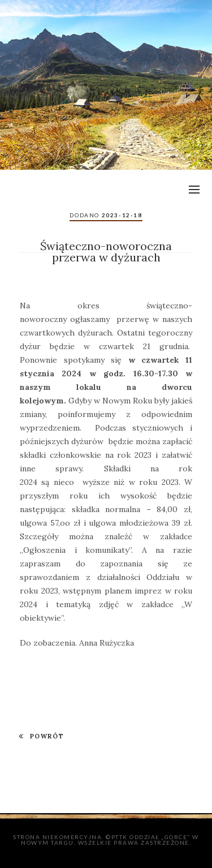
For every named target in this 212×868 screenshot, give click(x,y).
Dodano (106, 215)
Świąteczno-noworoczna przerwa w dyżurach (106, 252)
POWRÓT (41, 736)
